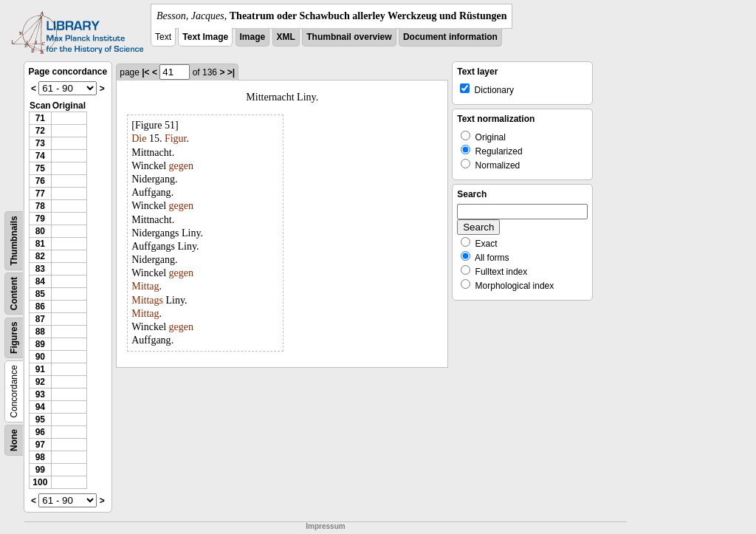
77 (40, 194)
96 (40, 432)
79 (40, 219)
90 (40, 357)
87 (40, 319)
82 (40, 256)
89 (40, 344)
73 (40, 143)
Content (14, 294)
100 (40, 482)
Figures (14, 338)
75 (40, 168)
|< (145, 72)
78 (40, 206)
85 (40, 294)
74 (40, 156)
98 (40, 457)
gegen (181, 166)
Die (139, 138)
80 (40, 231)
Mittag (145, 286)
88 (40, 332)
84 (40, 281)
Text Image (205, 37)
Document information (450, 37)
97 (40, 445)
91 (40, 369)
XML (286, 37)
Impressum (325, 526)
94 (40, 407)
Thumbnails (14, 240)
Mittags (147, 300)
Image (253, 37)
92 (40, 382)
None (14, 440)
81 (40, 244)
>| (231, 72)
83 (40, 269)
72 (40, 131)
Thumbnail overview (349, 37)
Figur (176, 138)
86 (40, 307)
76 (40, 181)
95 (40, 420)
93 (40, 394)
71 (40, 118)
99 (40, 470)
